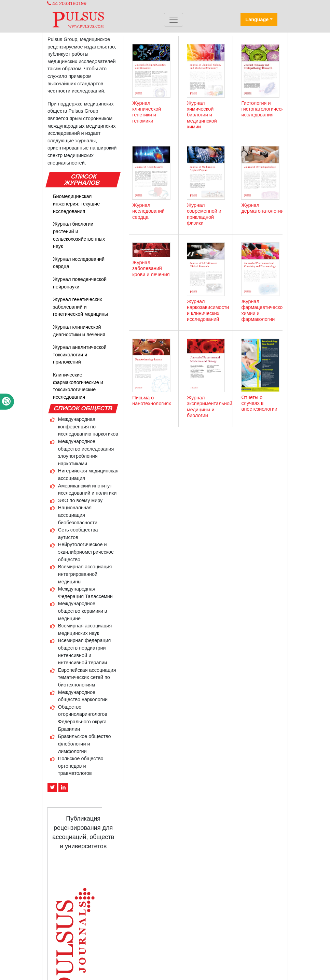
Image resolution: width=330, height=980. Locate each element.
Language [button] (257, 19)
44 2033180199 (67, 3)
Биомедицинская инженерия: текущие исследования (76, 204)
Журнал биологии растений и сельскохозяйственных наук (79, 235)
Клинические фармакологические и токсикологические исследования (78, 386)
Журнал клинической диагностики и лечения (79, 331)
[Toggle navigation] (174, 20)
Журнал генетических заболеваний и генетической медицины (80, 307)
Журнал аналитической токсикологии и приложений (80, 354)
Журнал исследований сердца (79, 263)
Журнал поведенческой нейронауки (80, 283)
